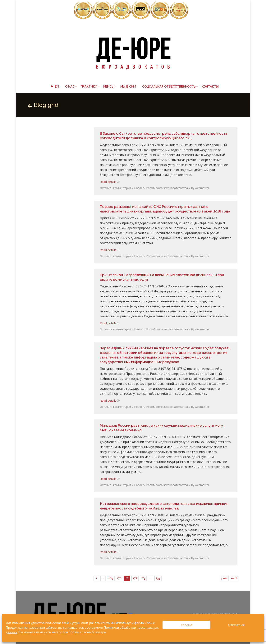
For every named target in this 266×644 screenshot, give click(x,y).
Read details (107, 181)
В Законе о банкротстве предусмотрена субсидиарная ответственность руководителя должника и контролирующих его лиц (163, 135)
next (234, 576)
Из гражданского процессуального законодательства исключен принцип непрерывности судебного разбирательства (163, 505)
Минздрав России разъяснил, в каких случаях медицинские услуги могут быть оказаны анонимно (161, 427)
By (199, 187)
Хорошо (186, 625)
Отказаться (236, 625)
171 (127, 576)
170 (119, 576)
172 (135, 576)
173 (143, 576)
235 (158, 576)
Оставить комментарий (114, 187)
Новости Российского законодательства (160, 187)
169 (111, 576)
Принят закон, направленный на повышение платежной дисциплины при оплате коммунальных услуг (161, 276)
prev (224, 576)
